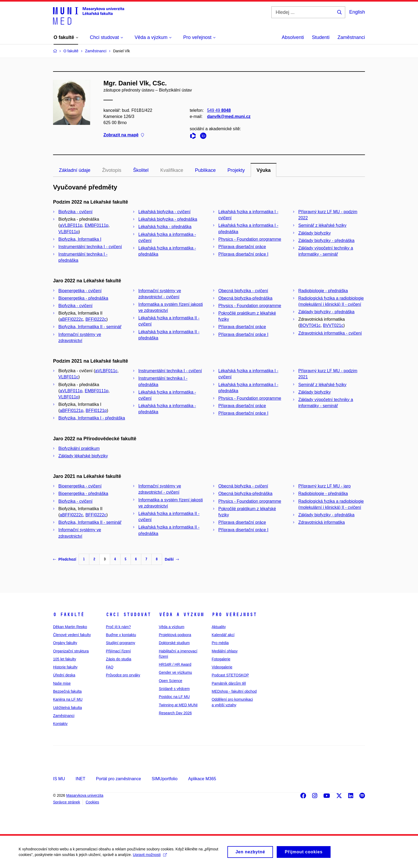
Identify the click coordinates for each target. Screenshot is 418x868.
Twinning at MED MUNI (178, 705)
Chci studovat (128, 615)
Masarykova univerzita (85, 795)
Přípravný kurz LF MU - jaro (324, 486)
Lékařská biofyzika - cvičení (164, 212)
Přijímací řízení (118, 651)
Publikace (205, 170)
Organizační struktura (71, 651)
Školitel (141, 170)
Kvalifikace (172, 170)
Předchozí (65, 559)
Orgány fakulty (65, 643)
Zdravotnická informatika (321, 522)
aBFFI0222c (71, 319)
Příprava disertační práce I (243, 254)
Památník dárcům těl (229, 683)
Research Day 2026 (175, 713)
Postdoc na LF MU (174, 697)
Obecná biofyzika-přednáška (245, 298)
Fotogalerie (221, 659)
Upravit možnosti (150, 857)
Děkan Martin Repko (70, 627)
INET (80, 779)
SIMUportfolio (165, 779)
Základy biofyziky (315, 233)
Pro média (220, 643)
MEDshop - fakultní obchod (234, 691)
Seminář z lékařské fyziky (322, 225)
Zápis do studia (118, 659)
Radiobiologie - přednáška (323, 291)
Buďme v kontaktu (121, 635)
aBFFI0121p (71, 411)
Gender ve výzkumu (176, 672)
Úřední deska (64, 675)
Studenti (321, 37)
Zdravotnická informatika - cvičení (330, 333)
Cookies (92, 802)
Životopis (112, 170)
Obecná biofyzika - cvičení (243, 291)
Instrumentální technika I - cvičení (90, 247)
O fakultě (69, 615)
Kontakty (60, 724)
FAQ (110, 667)
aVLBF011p (71, 225)
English (357, 12)
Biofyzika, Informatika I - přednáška (92, 418)
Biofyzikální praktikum (79, 448)
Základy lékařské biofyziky (83, 456)
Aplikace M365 (202, 779)
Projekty (236, 170)
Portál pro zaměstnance (118, 779)
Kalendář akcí (223, 635)
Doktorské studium (174, 643)
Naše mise (62, 683)
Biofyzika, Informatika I (80, 239)
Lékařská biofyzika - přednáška (168, 219)
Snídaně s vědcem (174, 689)
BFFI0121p (96, 411)
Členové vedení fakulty (72, 635)
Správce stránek (67, 802)
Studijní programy (120, 643)
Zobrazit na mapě (124, 135)
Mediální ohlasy (225, 651)
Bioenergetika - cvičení (80, 291)
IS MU (59, 779)
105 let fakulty (65, 659)
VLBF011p (69, 232)
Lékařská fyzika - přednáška (165, 227)
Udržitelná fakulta (67, 708)
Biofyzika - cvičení (75, 212)
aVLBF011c (106, 371)
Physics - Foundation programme (250, 239)
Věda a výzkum (181, 615)
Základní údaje (75, 170)
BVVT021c (333, 325)
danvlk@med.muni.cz (229, 116)
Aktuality (219, 627)
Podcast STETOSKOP (230, 675)
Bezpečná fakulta (67, 691)
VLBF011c (68, 377)
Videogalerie (222, 667)
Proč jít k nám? (118, 627)
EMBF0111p (97, 225)
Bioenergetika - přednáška (83, 298)
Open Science (171, 681)
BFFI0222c (96, 319)
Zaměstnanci (351, 37)
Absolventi (293, 37)
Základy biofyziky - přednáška (326, 241)
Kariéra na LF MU (68, 699)
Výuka (264, 170)
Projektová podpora (175, 635)
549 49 (219, 110)
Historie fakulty (65, 667)
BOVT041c (310, 325)
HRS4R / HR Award (175, 664)
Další (172, 559)
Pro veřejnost (234, 615)
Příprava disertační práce (242, 247)
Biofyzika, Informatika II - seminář (90, 327)
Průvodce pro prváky (123, 675)
